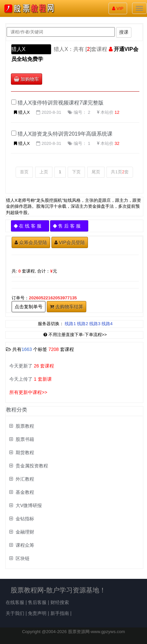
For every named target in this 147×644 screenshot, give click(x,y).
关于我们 (15, 613)
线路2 (82, 324)
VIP (118, 8)
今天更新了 (32, 366)
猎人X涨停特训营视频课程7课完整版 (61, 103)
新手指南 (60, 613)
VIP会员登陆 (70, 242)
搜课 (124, 32)
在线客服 (15, 602)
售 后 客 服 (69, 226)
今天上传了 (31, 379)
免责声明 (37, 613)
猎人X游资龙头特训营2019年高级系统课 (65, 134)
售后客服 (37, 602)
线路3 (95, 324)
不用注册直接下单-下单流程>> (75, 335)
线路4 (107, 324)
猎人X (18, 49)
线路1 (70, 324)
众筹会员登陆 (31, 242)
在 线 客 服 (30, 226)
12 (117, 112)
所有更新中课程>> (28, 392)
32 (117, 143)
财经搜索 (60, 602)
